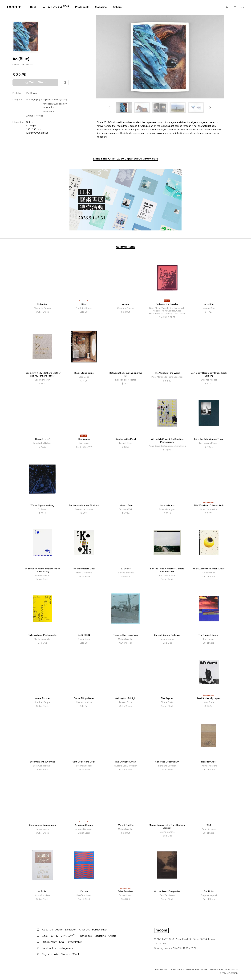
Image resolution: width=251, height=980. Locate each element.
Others (117, 7)
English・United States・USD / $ (61, 954)
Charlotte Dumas (23, 64)
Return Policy (49, 942)
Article (59, 930)
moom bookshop (14, 7)
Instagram (66, 948)
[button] (210, 107)
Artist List (84, 930)
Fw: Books (32, 93)
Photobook (82, 7)
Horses (39, 116)
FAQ (62, 942)
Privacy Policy (74, 942)
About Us (47, 930)
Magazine (101, 7)
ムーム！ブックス (56, 7)
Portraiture (48, 112)
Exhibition (71, 930)
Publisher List (100, 930)
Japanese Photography (55, 99)
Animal (30, 116)
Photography (33, 99)
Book (33, 7)
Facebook (49, 948)
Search (227, 7)
